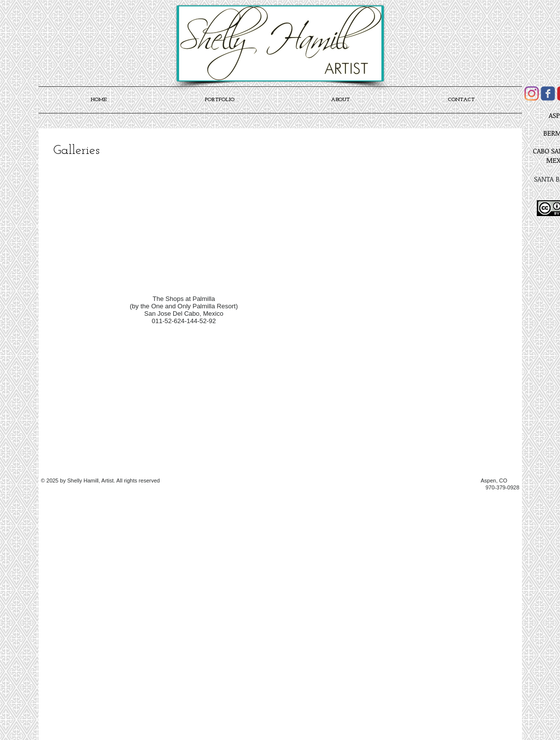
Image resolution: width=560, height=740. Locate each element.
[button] (183, 212)
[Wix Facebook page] (548, 93)
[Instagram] (532, 93)
